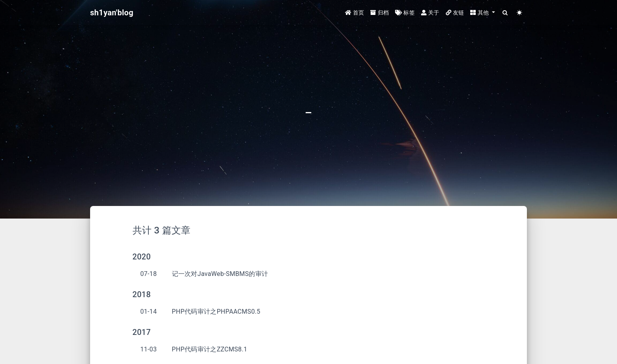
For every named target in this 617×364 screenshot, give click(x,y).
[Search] (505, 13)
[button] (482, 13)
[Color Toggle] (520, 13)
